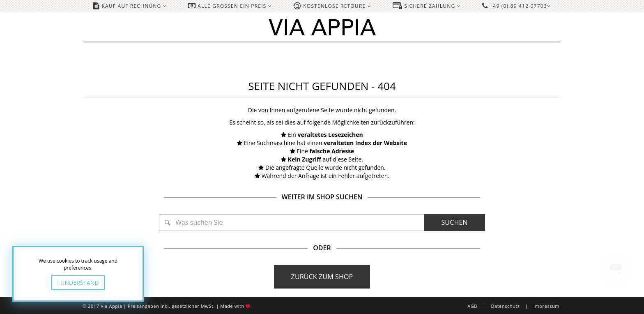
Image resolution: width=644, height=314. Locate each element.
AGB (472, 306)
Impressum (546, 306)
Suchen (454, 222)
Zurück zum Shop (322, 277)
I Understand (78, 283)
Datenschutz (505, 306)
